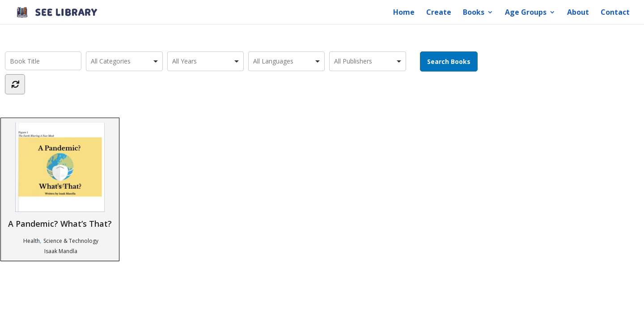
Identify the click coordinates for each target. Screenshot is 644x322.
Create (439, 13)
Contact (615, 13)
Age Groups (526, 13)
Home (404, 13)
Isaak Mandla (61, 251)
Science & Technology (71, 241)
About (578, 13)
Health (32, 241)
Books (474, 13)
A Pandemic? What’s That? (60, 176)
